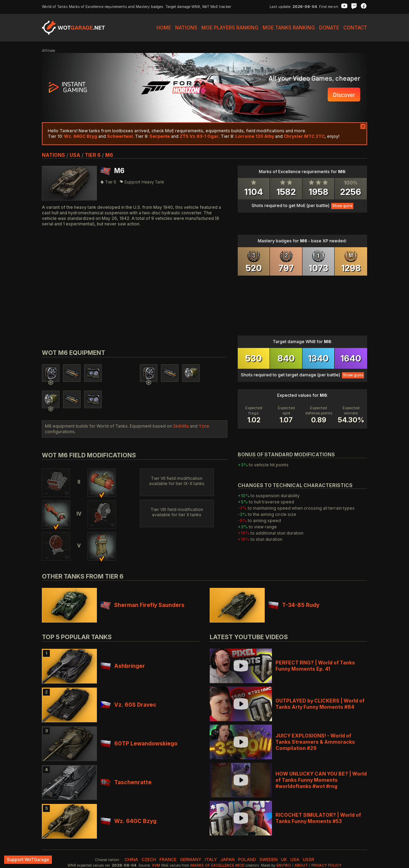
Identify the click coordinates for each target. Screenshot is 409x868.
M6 (109, 155)
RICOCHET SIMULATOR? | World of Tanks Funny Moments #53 (318, 818)
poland (247, 860)
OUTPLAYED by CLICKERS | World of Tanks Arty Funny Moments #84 (320, 704)
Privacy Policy (326, 865)
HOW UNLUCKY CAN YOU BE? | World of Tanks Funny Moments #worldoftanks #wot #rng (321, 780)
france (168, 860)
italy (211, 860)
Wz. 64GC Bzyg (128, 821)
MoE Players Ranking (230, 28)
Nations (186, 28)
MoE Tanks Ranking (289, 28)
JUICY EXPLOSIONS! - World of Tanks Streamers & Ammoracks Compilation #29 (315, 742)
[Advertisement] (135, 280)
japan (228, 860)
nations (53, 155)
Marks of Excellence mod (217, 865)
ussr (308, 860)
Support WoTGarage (28, 860)
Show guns (342, 206)
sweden (269, 860)
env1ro (284, 865)
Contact (355, 28)
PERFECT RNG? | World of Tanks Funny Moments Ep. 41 (315, 666)
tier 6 (93, 155)
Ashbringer (123, 666)
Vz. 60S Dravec (128, 705)
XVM (156, 865)
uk (284, 860)
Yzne (204, 426)
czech (149, 860)
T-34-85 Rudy (294, 605)
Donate (329, 28)
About (301, 865)
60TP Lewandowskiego (139, 744)
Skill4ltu (181, 426)
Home (164, 28)
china (131, 860)
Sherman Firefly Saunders (142, 605)
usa (75, 155)
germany (191, 860)
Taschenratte (126, 782)
